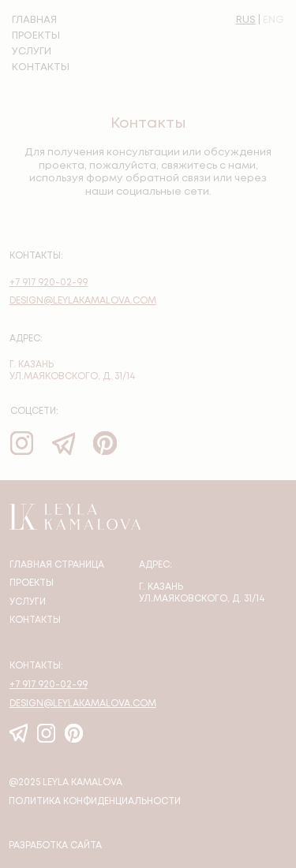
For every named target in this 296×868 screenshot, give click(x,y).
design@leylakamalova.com (83, 301)
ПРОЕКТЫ (36, 36)
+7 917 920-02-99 (49, 283)
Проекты (32, 583)
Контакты (35, 620)
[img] (105, 443)
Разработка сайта (55, 846)
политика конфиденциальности (95, 802)
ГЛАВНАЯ (34, 20)
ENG (274, 20)
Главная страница (57, 565)
